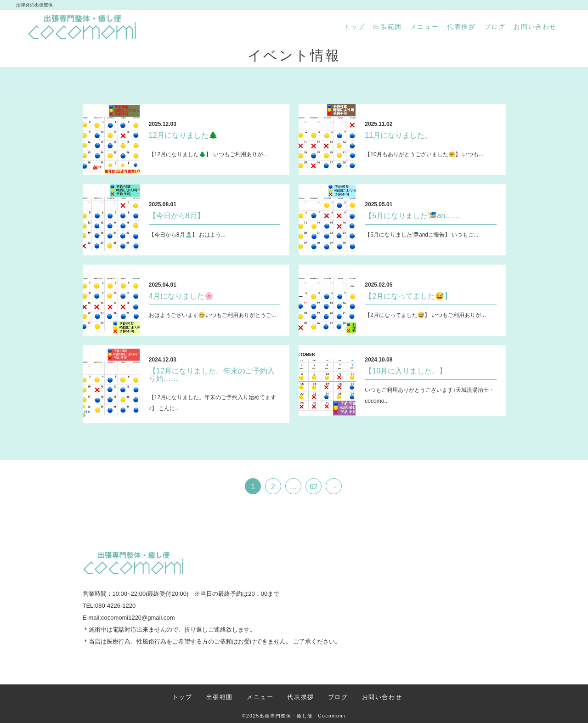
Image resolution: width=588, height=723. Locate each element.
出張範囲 (387, 27)
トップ (354, 27)
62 (314, 487)
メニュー (424, 27)
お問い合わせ (535, 27)
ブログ (495, 27)
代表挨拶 (461, 27)
